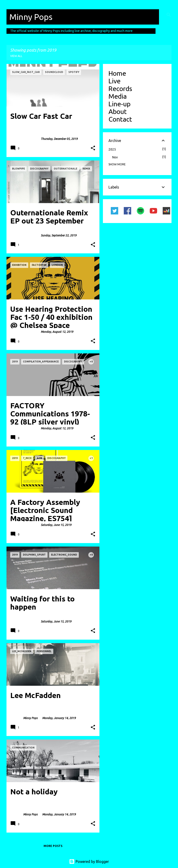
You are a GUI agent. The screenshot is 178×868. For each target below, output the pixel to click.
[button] (93, 148)
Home (117, 73)
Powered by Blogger (89, 862)
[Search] (169, 15)
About (118, 111)
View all (16, 56)
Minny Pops (31, 17)
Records (120, 88)
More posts (53, 846)
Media (118, 96)
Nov (115, 157)
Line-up (119, 104)
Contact (120, 119)
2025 (112, 149)
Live (114, 81)
